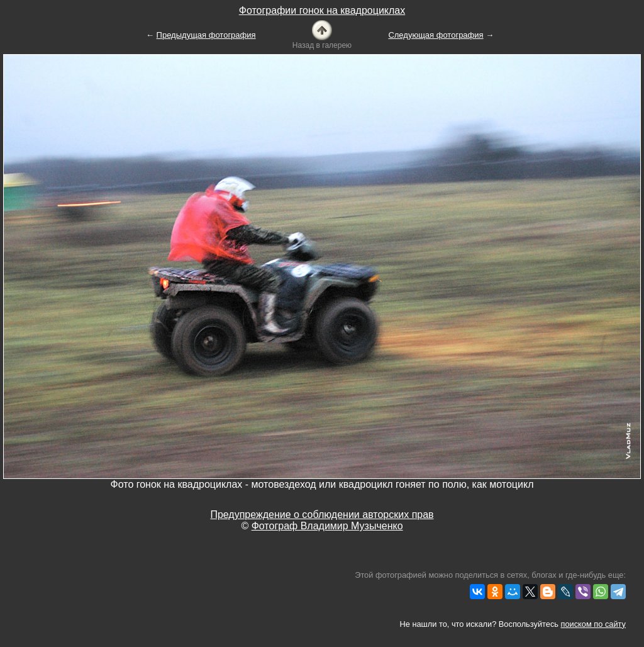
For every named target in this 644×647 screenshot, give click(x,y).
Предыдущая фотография (206, 35)
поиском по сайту (593, 624)
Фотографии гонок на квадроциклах (322, 10)
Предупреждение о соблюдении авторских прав (322, 515)
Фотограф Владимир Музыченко (327, 526)
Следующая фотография (436, 35)
